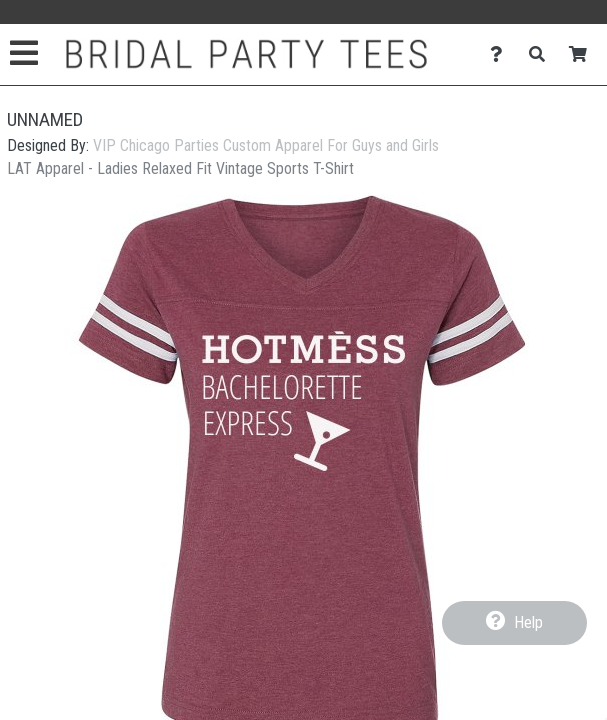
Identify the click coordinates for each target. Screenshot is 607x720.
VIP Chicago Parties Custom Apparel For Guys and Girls (266, 145)
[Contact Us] (501, 54)
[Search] (542, 54)
